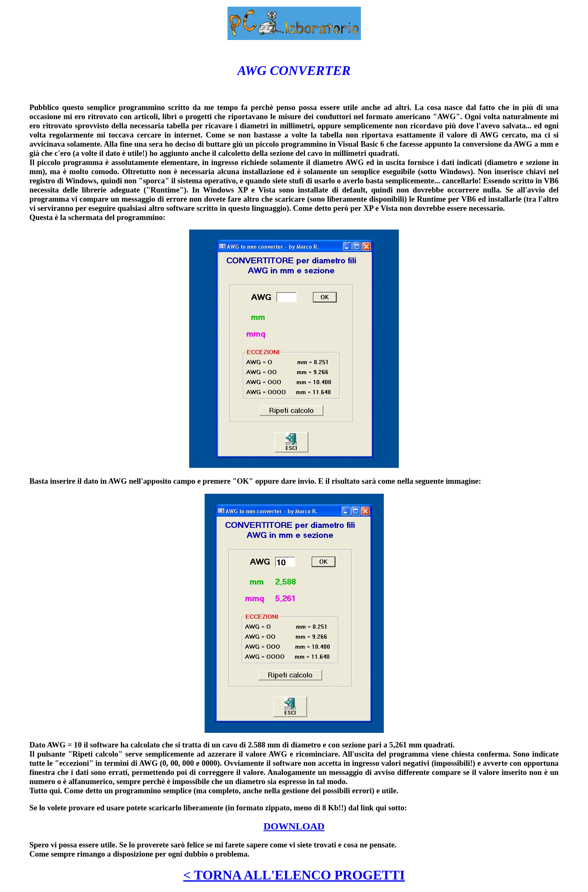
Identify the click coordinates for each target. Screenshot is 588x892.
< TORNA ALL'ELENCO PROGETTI (294, 875)
